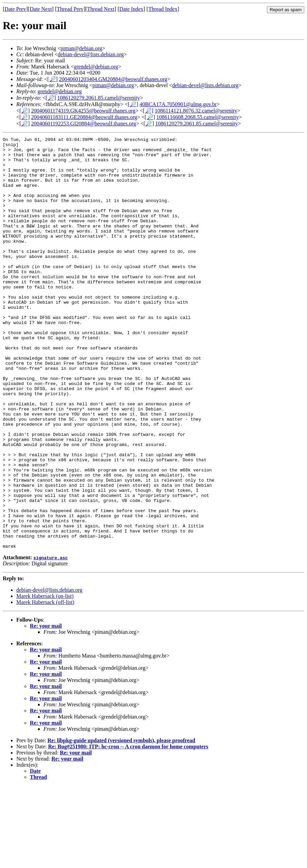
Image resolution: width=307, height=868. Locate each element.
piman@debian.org (81, 48)
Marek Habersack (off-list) (45, 684)
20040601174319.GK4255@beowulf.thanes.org (83, 111)
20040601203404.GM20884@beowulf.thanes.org (113, 79)
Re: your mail (46, 708)
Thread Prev (70, 9)
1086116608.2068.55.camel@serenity (198, 117)
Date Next (41, 9)
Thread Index (163, 9)
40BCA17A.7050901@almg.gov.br (178, 104)
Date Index (131, 9)
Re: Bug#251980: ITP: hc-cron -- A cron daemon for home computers (128, 829)
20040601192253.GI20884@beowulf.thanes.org (84, 124)
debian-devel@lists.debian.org (91, 54)
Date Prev (15, 9)
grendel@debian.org (96, 67)
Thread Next (101, 9)
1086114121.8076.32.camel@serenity (196, 111)
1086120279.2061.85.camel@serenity (99, 98)
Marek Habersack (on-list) (45, 678)
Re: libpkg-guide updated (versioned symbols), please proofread (121, 823)
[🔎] (52, 79)
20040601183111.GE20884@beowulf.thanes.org (84, 117)
